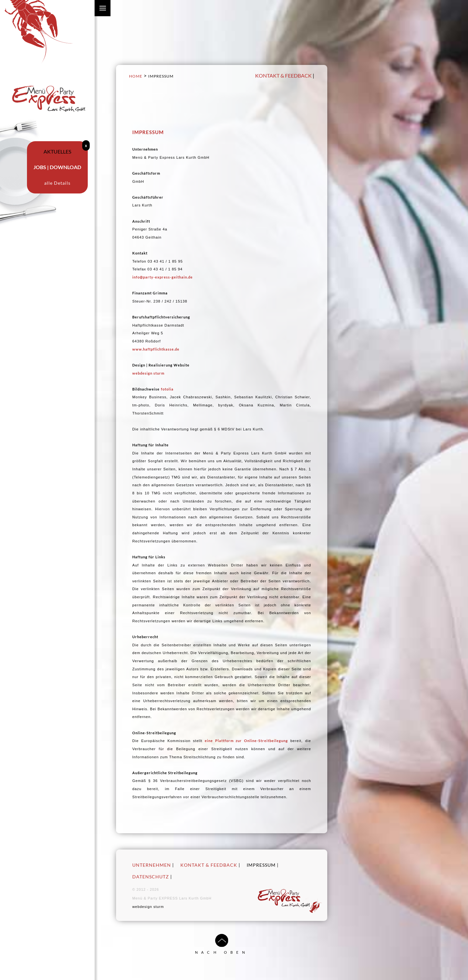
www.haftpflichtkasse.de (156, 349)
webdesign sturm (148, 373)
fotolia (167, 389)
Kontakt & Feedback (283, 75)
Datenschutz (151, 877)
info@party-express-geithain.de (162, 277)
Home (136, 76)
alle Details (57, 183)
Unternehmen (152, 865)
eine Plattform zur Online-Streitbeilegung (246, 741)
